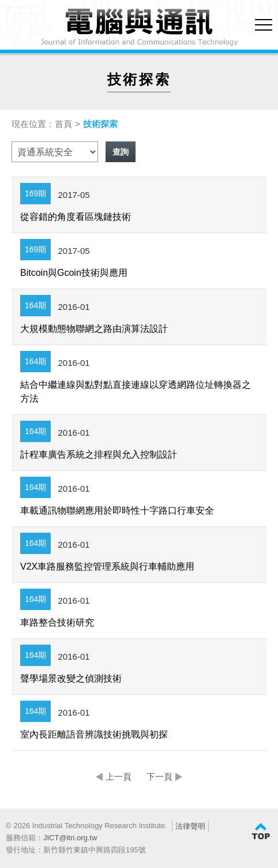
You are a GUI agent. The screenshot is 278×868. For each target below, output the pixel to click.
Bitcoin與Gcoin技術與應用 (74, 273)
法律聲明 (190, 826)
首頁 (63, 124)
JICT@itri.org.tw (70, 838)
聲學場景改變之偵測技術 (71, 678)
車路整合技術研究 (57, 622)
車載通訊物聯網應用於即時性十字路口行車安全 (117, 510)
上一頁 (119, 777)
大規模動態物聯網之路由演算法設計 (94, 329)
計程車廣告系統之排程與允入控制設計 (99, 454)
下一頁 (159, 777)
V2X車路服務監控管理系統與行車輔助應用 (107, 566)
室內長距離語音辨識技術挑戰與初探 (94, 734)
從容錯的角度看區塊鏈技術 (76, 217)
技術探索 (100, 124)
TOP (261, 832)
